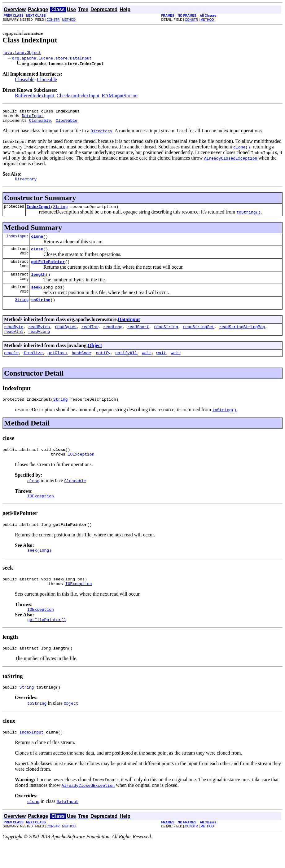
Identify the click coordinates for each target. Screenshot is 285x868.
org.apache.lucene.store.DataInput (52, 59)
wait (147, 367)
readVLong (39, 344)
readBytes (39, 339)
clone (37, 243)
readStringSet (198, 339)
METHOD (69, 20)
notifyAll (126, 367)
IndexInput (39, 212)
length (38, 284)
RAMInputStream (120, 97)
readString (166, 339)
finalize (33, 367)
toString (41, 311)
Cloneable (47, 80)
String (61, 212)
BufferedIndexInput (35, 97)
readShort (138, 339)
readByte (14, 339)
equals (11, 367)
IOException (81, 471)
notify (103, 367)
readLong (113, 339)
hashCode (81, 367)
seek (36, 297)
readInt (90, 339)
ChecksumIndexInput (78, 97)
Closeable (25, 80)
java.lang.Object (22, 53)
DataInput (33, 118)
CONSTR (53, 20)
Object (95, 358)
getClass (57, 367)
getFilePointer (48, 270)
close (37, 256)
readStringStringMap (242, 339)
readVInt (14, 344)
